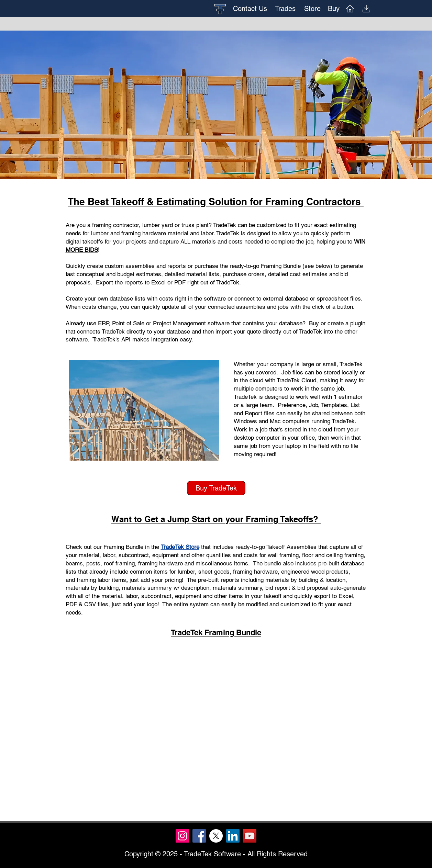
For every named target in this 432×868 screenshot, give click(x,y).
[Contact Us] (250, 9)
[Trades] (285, 9)
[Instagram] (182, 836)
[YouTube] (250, 836)
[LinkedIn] (233, 836)
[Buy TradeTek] (216, 488)
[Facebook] (199, 836)
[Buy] (334, 9)
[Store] (312, 9)
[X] (216, 836)
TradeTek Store (180, 547)
